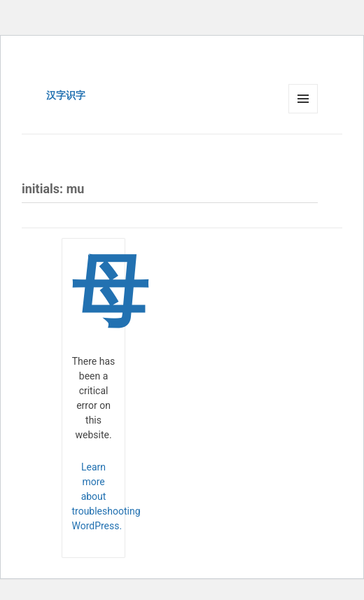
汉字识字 (66, 95)
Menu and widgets (303, 113)
